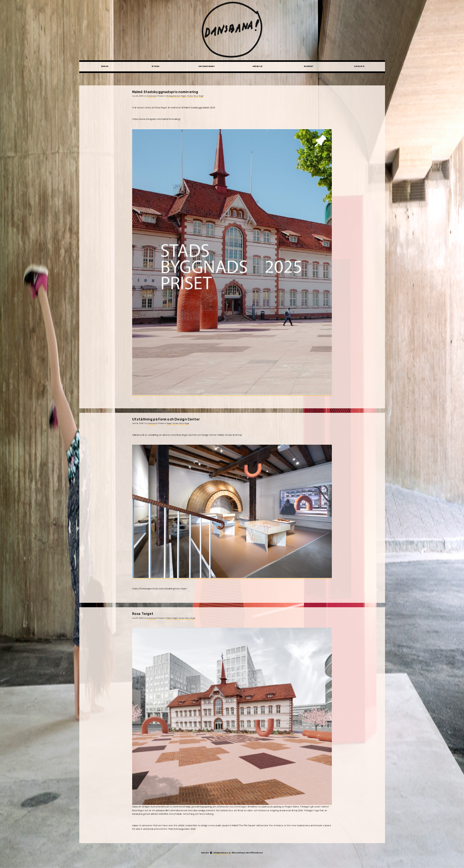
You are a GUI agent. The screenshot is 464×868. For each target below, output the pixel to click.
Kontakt (308, 66)
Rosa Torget (199, 96)
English (359, 66)
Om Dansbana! (207, 66)
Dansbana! (152, 96)
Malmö (169, 618)
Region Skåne (187, 96)
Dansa (105, 66)
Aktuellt (258, 66)
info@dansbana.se (222, 853)
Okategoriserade (173, 96)
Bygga (155, 66)
